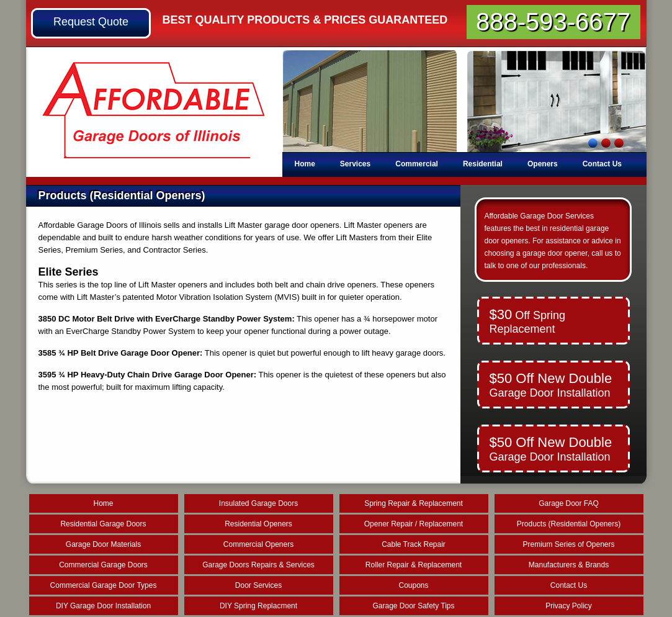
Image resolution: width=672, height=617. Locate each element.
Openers (543, 164)
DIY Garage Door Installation (103, 606)
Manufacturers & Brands (569, 565)
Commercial (417, 164)
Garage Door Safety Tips (413, 606)
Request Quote (91, 22)
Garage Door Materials (103, 544)
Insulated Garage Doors (258, 503)
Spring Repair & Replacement (414, 503)
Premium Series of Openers (568, 544)
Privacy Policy (569, 606)
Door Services (258, 585)
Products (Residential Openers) (569, 524)
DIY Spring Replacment (258, 606)
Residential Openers (258, 524)
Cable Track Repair (414, 544)
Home (305, 164)
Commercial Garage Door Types (104, 585)
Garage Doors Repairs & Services (258, 565)
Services (355, 164)
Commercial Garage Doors (103, 565)
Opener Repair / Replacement (414, 524)
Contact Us (602, 164)
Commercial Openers (258, 544)
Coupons (413, 585)
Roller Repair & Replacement (414, 565)
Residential (483, 164)
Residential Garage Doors (103, 524)
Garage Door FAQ (569, 503)
